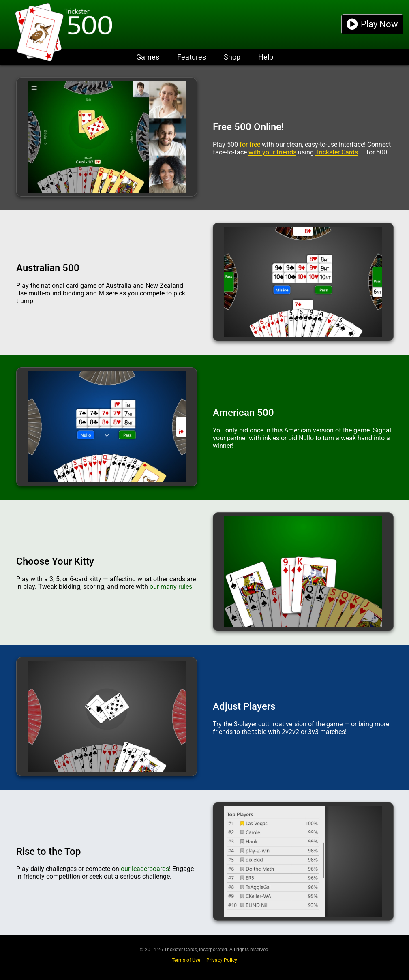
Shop (232, 57)
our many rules (171, 587)
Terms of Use (186, 960)
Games (148, 57)
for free (250, 144)
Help (266, 57)
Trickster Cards (337, 152)
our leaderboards (145, 869)
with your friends (272, 152)
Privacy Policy (222, 960)
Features (192, 57)
